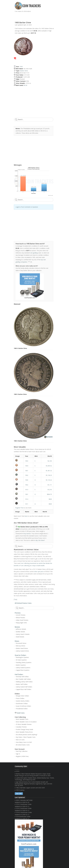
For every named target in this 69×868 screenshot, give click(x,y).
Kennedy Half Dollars (22, 677)
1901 (27, 471)
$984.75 (49, 494)
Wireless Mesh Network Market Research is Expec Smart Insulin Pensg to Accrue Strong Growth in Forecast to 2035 (33, 775)
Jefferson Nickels (21, 629)
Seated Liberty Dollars (23, 701)
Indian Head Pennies (22, 620)
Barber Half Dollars (22, 684)
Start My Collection (22, 751)
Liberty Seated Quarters (23, 668)
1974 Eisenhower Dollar (23, 817)
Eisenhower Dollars (22, 703)
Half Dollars (19, 674)
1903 (27, 461)
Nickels (17, 627)
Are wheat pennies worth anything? (27, 735)
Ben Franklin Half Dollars (23, 679)
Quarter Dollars (20, 655)
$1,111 (50, 485)
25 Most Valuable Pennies (24, 724)
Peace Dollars (20, 698)
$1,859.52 (49, 466)
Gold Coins (21, 713)
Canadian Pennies (21, 727)
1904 (27, 466)
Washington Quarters (22, 657)
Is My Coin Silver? (39, 540)
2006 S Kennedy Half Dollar (24, 800)
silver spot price (39, 572)
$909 (50, 499)
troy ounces (27, 534)
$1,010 (50, 490)
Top (15, 599)
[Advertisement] (37, 16)
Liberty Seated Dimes (22, 651)
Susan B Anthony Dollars (23, 706)
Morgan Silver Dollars (22, 696)
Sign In (18, 754)
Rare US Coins (20, 740)
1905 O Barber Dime (20, 348)
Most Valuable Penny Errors (24, 732)
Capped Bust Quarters (23, 670)
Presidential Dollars (22, 709)
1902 (27, 475)
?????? (18, 771)
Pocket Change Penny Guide (24, 729)
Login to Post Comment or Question (27, 207)
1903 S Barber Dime (20, 441)
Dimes (17, 641)
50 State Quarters (21, 660)
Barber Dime (24, 71)
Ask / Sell (19, 794)
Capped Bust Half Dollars (24, 689)
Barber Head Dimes (22, 648)
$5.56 (26, 85)
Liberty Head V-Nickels (23, 634)
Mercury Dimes (21, 646)
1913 (27, 490)
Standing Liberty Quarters (24, 662)
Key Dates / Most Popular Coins (26, 737)
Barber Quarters (21, 665)
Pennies (18, 613)
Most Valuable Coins (22, 719)
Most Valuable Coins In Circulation (26, 722)
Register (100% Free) (22, 756)
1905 (21, 67)
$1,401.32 (49, 471)
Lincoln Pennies (21, 615)
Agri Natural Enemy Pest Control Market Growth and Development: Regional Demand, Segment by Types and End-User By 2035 (34, 784)
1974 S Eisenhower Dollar (24, 804)
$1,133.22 (49, 480)
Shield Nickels (20, 637)
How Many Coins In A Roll (24, 742)
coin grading (34, 253)
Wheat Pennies (20, 618)
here (26, 516)
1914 (27, 499)
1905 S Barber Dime (20, 394)
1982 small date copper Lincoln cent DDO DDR (30, 788)
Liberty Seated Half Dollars (24, 687)
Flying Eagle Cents (21, 623)
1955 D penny (20, 790)
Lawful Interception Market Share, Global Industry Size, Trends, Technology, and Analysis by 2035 (34, 779)
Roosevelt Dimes (21, 643)
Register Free (19, 508)
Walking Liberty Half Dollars (24, 682)
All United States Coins (23, 603)
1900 (27, 480)
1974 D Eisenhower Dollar (24, 812)
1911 (27, 504)
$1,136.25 (49, 475)
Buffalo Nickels (20, 632)
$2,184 (50, 461)
